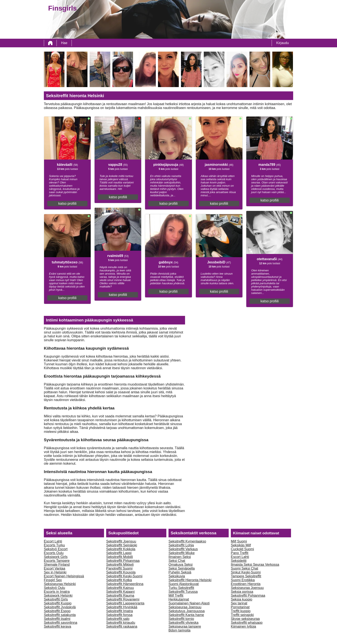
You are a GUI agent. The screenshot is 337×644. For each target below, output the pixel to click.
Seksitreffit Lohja (181, 545)
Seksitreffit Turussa (183, 592)
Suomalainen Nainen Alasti (189, 603)
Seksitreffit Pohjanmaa (248, 596)
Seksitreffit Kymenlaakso (187, 541)
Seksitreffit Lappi (119, 553)
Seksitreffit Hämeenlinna (125, 584)
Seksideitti (239, 561)
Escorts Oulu (54, 553)
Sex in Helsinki (55, 572)
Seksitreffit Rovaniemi (123, 599)
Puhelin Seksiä (180, 572)
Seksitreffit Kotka (119, 580)
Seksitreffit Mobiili (119, 557)
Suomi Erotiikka (243, 580)
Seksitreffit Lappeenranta (125, 603)
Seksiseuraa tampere (185, 626)
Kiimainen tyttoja (243, 626)
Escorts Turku (54, 545)
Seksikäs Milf (241, 545)
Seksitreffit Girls (56, 599)
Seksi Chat (177, 561)
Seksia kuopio (242, 599)
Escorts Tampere (57, 561)
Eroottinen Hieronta (246, 584)
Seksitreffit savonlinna (61, 623)
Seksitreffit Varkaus (183, 549)
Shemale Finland (57, 565)
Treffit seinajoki (242, 615)
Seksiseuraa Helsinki (60, 584)
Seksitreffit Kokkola (121, 549)
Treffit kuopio (241, 611)
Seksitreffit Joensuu (121, 541)
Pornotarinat (240, 607)
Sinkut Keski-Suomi (246, 572)
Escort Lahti (53, 541)
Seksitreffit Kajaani (120, 592)
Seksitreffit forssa (119, 615)
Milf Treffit (176, 596)
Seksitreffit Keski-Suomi (124, 576)
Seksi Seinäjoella (182, 568)
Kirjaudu (283, 43)
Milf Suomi (239, 541)
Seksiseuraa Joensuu (185, 607)
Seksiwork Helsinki (58, 596)
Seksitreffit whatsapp (247, 623)
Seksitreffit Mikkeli (120, 565)
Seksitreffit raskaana (122, 626)
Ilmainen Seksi (180, 557)
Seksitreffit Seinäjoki (122, 545)
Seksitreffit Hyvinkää (122, 607)
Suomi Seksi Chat (244, 568)
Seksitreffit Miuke (182, 553)
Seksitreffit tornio (181, 619)
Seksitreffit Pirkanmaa (123, 561)
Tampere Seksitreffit (246, 576)
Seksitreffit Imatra (119, 611)
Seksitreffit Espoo (57, 611)
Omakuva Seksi (181, 565)
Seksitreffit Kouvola (121, 572)
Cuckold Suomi (242, 549)
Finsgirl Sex (53, 580)
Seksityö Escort (56, 549)
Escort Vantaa (54, 568)
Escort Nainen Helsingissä (64, 576)
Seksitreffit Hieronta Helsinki (190, 580)
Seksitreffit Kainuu (120, 588)
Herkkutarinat (179, 599)
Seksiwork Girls (56, 557)
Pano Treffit (240, 553)
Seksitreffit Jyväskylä (60, 607)
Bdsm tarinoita (179, 630)
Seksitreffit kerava (57, 626)
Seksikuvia (177, 576)
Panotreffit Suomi (119, 568)
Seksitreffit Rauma (120, 596)
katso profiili (67, 204)
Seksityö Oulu (54, 588)
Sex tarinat (239, 603)
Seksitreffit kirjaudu (121, 623)
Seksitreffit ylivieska (183, 623)
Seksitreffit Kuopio (58, 603)
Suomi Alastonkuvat (184, 584)
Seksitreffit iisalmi (57, 619)
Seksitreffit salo (118, 619)
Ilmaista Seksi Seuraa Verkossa (255, 565)
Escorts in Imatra (57, 592)
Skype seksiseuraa (245, 619)
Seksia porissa (242, 592)
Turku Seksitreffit (181, 588)
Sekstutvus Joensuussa (187, 611)
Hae (64, 43)
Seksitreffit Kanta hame (186, 615)
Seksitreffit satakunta (60, 615)
